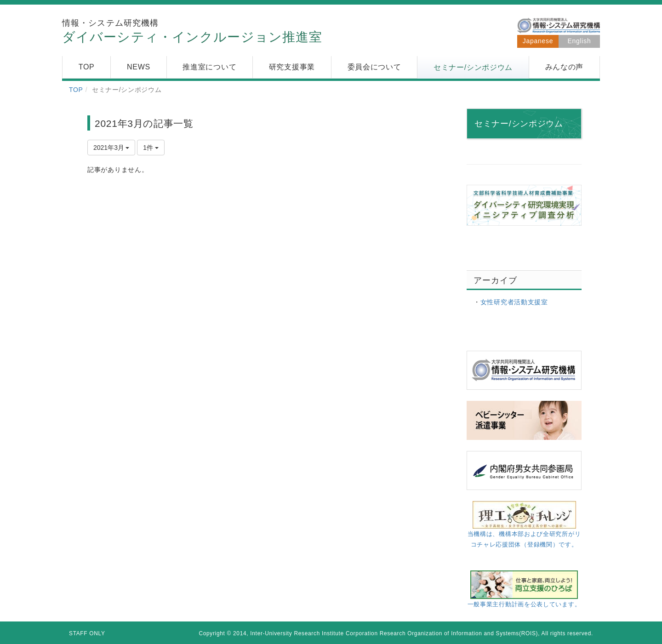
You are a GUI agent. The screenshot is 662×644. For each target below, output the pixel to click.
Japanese (538, 41)
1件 (151, 148)
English (579, 41)
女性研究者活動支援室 (514, 302)
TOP (76, 90)
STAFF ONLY (87, 633)
